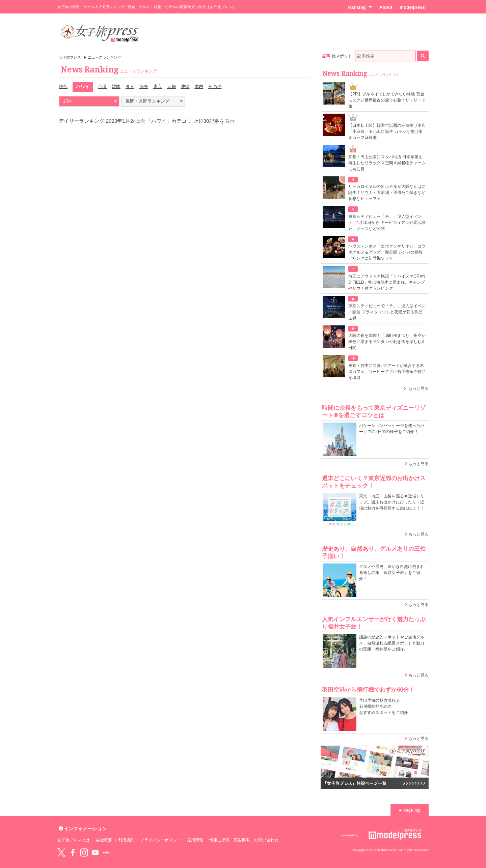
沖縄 (185, 86)
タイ (130, 86)
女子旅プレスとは (74, 840)
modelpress (412, 7)
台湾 (102, 86)
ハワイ (83, 86)
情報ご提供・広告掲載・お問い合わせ (244, 840)
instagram (84, 852)
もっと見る (418, 388)
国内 (199, 86)
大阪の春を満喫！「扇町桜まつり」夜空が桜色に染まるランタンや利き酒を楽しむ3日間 (387, 342)
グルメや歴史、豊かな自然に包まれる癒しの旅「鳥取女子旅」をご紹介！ (392, 573)
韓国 (116, 86)
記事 (326, 56)
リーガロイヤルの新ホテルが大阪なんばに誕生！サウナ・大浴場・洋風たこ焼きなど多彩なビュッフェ (387, 193)
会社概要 (104, 840)
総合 (63, 86)
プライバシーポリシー (161, 840)
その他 (215, 86)
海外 (144, 86)
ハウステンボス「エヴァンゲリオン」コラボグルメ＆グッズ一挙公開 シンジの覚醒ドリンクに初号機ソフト (387, 252)
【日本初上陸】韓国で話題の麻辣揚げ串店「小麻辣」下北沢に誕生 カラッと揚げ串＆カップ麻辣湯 (387, 132)
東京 (158, 86)
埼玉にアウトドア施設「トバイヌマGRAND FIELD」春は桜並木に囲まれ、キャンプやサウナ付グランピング (387, 282)
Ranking (360, 7)
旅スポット (342, 56)
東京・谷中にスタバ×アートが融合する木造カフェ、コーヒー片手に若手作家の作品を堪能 (387, 372)
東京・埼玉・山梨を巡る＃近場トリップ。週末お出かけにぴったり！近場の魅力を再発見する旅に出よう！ (392, 502)
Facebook (73, 852)
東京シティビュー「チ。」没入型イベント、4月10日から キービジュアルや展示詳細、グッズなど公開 (387, 223)
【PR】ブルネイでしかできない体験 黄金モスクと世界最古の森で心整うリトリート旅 (387, 100)
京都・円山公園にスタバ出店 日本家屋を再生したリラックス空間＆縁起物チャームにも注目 (387, 163)
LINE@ (107, 852)
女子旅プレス (70, 57)
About (386, 7)
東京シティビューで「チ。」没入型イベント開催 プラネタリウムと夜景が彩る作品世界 (387, 312)
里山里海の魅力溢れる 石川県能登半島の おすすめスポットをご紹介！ (386, 706)
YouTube (95, 852)
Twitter (61, 852)
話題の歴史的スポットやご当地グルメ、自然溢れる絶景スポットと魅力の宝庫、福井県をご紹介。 (392, 643)
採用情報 (195, 840)
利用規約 (126, 840)
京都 (171, 86)
